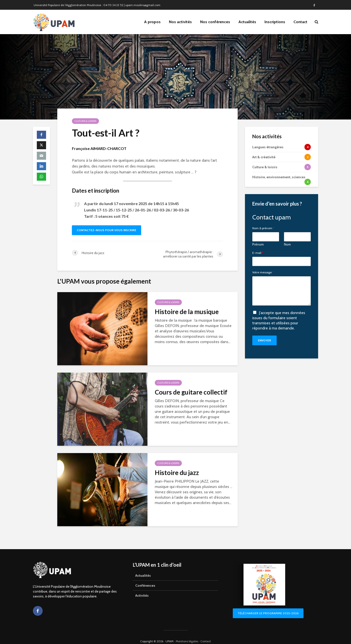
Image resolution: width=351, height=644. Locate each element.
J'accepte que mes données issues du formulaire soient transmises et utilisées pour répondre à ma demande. (279, 320)
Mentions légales (187, 633)
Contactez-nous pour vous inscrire (107, 230)
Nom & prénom (263, 228)
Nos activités (180, 22)
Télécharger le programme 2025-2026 (268, 605)
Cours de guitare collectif (191, 392)
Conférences (145, 577)
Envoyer (264, 340)
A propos (152, 22)
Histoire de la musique (187, 312)
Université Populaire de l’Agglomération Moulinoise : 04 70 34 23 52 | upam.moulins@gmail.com (97, 5)
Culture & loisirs (85, 121)
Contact (300, 22)
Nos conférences (215, 22)
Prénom (258, 244)
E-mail (258, 253)
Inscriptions (275, 22)
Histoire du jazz (177, 473)
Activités (142, 587)
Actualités (247, 22)
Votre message (263, 272)
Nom (287, 244)
